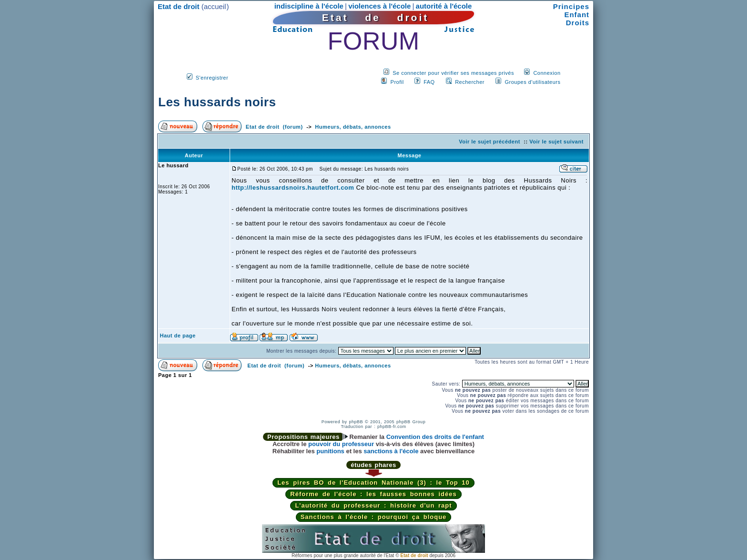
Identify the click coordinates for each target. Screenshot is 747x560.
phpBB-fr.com (392, 427)
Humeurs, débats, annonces (353, 127)
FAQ (429, 82)
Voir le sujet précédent (490, 142)
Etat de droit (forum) (274, 127)
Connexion (547, 73)
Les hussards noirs (217, 102)
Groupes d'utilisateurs (532, 82)
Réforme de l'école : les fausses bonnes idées (373, 494)
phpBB (356, 422)
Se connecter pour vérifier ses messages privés (453, 73)
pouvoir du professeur (341, 444)
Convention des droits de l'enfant (435, 437)
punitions (330, 451)
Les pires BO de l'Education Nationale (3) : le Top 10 (373, 483)
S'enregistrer (212, 78)
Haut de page (178, 336)
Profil (397, 82)
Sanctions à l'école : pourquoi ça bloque (374, 517)
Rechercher (470, 82)
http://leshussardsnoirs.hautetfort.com (293, 188)
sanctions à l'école (391, 451)
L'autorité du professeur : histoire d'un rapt (373, 505)
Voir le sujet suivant (556, 142)
